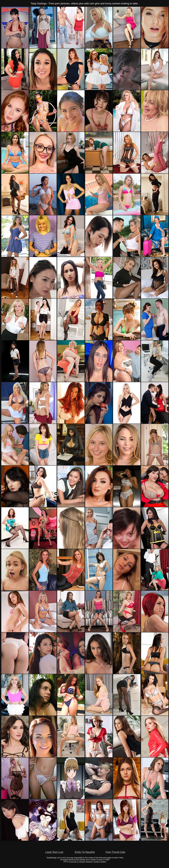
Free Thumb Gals (115, 852)
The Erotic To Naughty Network (81, 862)
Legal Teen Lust (54, 852)
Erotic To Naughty (85, 852)
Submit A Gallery (100, 862)
